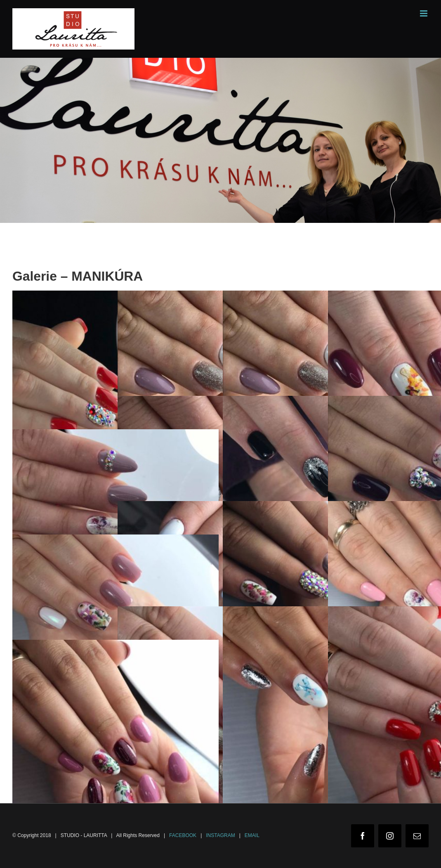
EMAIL (252, 835)
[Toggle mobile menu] (424, 13)
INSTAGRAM (220, 835)
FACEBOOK (183, 835)
